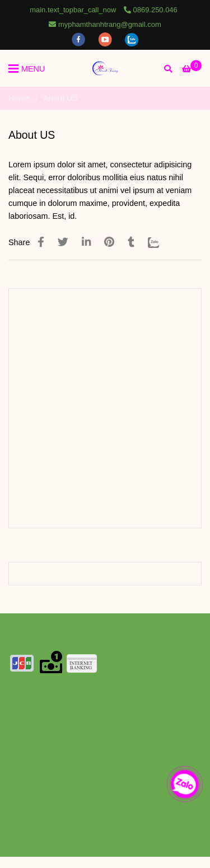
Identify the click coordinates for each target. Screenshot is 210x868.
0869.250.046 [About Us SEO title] (151, 10)
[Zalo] (160, 242)
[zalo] (132, 39)
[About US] (105, 68)
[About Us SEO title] (192, 69)
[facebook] (80, 39)
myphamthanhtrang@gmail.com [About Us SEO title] (105, 24)
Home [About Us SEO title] (19, 98)
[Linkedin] (86, 242)
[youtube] (106, 39)
